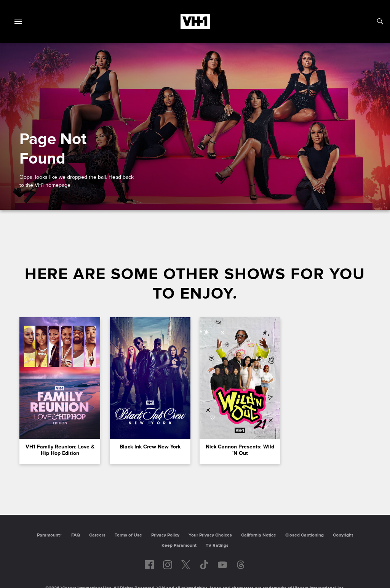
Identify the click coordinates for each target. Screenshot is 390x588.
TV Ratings (217, 545)
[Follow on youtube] (222, 565)
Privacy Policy (165, 535)
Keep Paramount (179, 545)
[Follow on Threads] (241, 565)
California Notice (259, 535)
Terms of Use (128, 535)
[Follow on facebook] (149, 565)
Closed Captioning (304, 535)
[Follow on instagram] (168, 565)
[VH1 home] (195, 27)
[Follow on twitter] (186, 565)
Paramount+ (50, 535)
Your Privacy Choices (210, 535)
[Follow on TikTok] (204, 565)
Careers (97, 535)
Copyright (343, 535)
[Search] (380, 21)
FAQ (76, 535)
